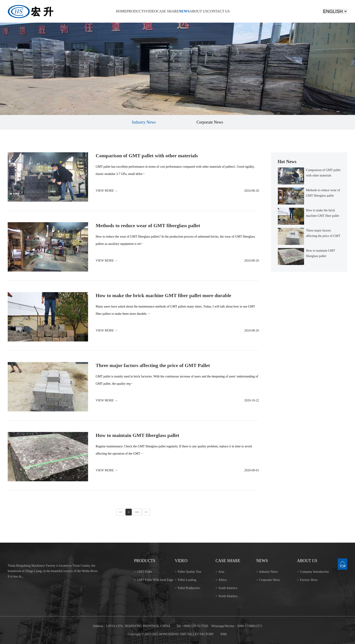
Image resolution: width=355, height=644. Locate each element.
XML (224, 634)
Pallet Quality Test (188, 572)
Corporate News (210, 122)
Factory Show (307, 580)
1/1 (137, 512)
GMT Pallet (143, 572)
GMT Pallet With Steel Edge (154, 580)
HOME (121, 11)
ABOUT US (198, 11)
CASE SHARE (168, 11)
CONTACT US (218, 11)
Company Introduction (313, 572)
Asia (220, 572)
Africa (221, 580)
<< (121, 512)
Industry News (144, 122)
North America (227, 596)
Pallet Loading (186, 580)
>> (146, 512)
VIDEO (151, 11)
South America (227, 588)
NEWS (184, 11)
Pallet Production (187, 588)
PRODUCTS (136, 11)
